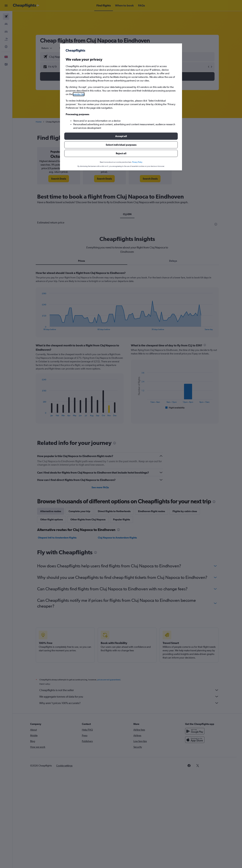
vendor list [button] (79, 94)
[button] (121, 136)
